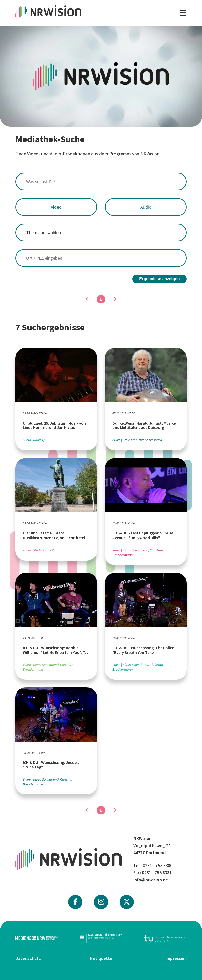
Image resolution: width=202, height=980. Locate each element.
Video (56, 207)
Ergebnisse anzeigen (159, 278)
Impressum (176, 957)
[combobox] (101, 182)
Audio (146, 207)
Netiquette (101, 957)
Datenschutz (28, 957)
